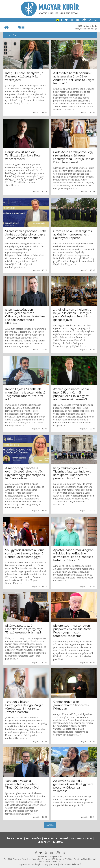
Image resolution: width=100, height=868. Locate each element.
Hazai (20, 838)
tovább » (50, 825)
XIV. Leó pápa (34, 838)
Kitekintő (62, 838)
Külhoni (49, 838)
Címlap (10, 838)
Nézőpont (44, 842)
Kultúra (58, 842)
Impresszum (24, 864)
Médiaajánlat (38, 864)
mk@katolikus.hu (87, 859)
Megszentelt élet (82, 838)
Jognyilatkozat (51, 864)
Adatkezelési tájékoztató (70, 864)
